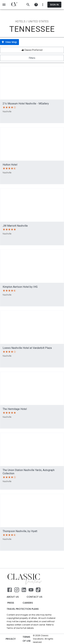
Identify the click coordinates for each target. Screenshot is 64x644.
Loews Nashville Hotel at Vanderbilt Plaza (27, 348)
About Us (13, 597)
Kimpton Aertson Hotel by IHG (20, 287)
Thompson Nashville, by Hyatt (20, 531)
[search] (28, 5)
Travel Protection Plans (23, 609)
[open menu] (4, 5)
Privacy (11, 639)
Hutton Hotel (10, 165)
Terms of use (27, 639)
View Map (9, 42)
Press (11, 603)
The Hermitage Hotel (15, 409)
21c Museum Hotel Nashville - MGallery (26, 104)
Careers (28, 603)
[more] (36, 5)
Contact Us (34, 597)
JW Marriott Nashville (15, 226)
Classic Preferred (32, 50)
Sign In (54, 5)
